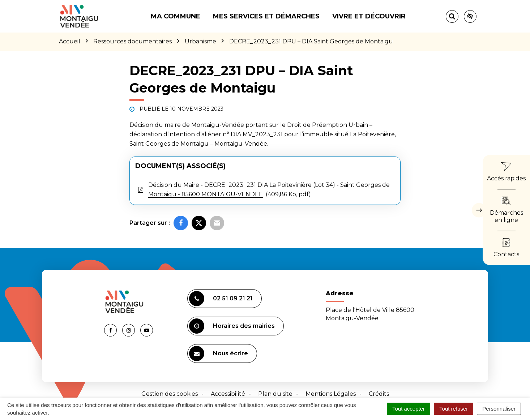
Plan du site (275, 394)
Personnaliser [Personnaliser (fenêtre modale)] (499, 409)
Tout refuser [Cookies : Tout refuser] (454, 409)
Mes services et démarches (266, 16)
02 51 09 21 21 (221, 299)
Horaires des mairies (232, 326)
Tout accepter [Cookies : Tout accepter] (409, 409)
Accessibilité (228, 394)
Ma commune (176, 16)
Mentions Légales (331, 394)
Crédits (379, 394)
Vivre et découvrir (369, 16)
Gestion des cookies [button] (170, 394)
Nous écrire (219, 353)
